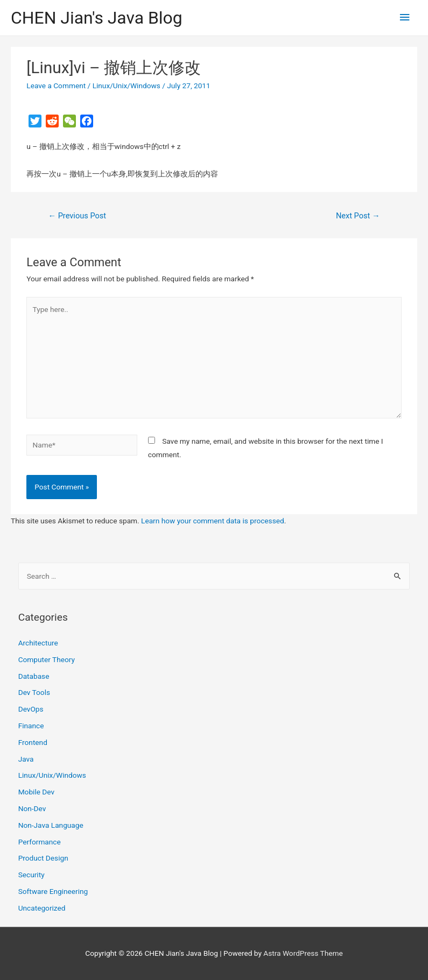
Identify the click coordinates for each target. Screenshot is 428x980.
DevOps (31, 709)
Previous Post (77, 216)
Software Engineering (53, 891)
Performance (40, 842)
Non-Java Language (51, 825)
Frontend (33, 742)
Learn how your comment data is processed (213, 521)
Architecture (38, 643)
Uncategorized (42, 908)
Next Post (358, 216)
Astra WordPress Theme (303, 953)
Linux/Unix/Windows (127, 86)
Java (26, 759)
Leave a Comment (56, 86)
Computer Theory (47, 659)
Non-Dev (32, 808)
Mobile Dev (36, 792)
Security (31, 875)
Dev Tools (34, 692)
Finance (31, 726)
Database (34, 676)
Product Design (43, 858)
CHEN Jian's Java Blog (97, 18)
